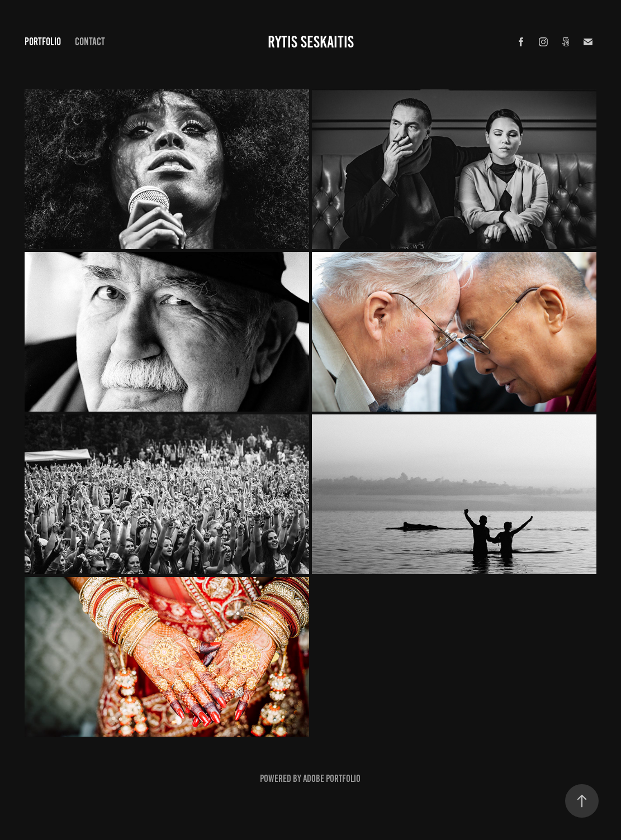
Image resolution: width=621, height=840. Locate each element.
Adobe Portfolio (332, 779)
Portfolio (43, 42)
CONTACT (90, 42)
